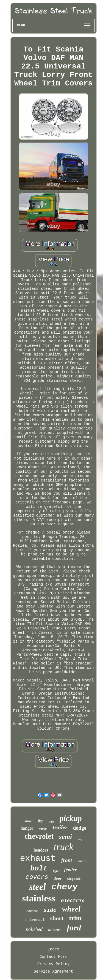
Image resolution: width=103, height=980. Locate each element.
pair (51, 821)
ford (74, 928)
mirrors (55, 930)
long (80, 839)
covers (37, 877)
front (67, 860)
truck (63, 847)
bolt (39, 869)
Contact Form (53, 957)
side (50, 910)
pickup (71, 818)
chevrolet (39, 836)
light (56, 871)
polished (34, 929)
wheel (71, 909)
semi (66, 837)
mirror (82, 861)
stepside (74, 879)
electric (73, 901)
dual (29, 821)
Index (53, 949)
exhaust (38, 859)
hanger (27, 828)
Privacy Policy (54, 964)
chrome (32, 911)
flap (41, 821)
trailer (60, 827)
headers (41, 850)
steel (37, 887)
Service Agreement (53, 972)
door (58, 878)
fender (70, 870)
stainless (39, 898)
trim (75, 918)
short (57, 918)
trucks (43, 829)
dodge (80, 828)
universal (35, 920)
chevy (65, 887)
